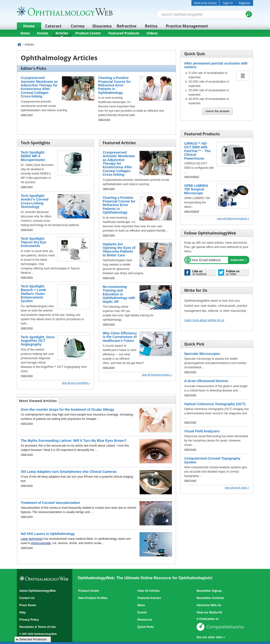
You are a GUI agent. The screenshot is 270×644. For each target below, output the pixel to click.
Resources (145, 620)
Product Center (88, 33)
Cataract (53, 26)
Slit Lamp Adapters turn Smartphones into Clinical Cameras (69, 472)
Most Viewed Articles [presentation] (38, 401)
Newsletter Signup (209, 591)
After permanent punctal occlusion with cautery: (216, 65)
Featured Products (124, 33)
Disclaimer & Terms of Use (37, 627)
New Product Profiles (93, 598)
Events (43, 33)
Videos (152, 33)
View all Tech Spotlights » (76, 383)
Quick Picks (146, 627)
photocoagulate (41, 543)
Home (29, 26)
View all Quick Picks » (237, 488)
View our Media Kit (209, 612)
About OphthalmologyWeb (37, 591)
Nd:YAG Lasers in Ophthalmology (48, 534)
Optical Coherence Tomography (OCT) (215, 404)
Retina (151, 26)
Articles (62, 33)
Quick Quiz (195, 54)
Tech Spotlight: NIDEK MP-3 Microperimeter (33, 156)
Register (245, 3)
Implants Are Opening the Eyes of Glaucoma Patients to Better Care (119, 250)
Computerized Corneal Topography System (212, 460)
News (25, 33)
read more (27, 115)
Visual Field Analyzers (202, 431)
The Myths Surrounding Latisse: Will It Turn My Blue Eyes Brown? (74, 441)
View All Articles (148, 591)
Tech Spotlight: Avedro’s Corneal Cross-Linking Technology (35, 201)
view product (192, 176)
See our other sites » (211, 637)
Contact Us (27, 598)
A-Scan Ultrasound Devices (206, 381)
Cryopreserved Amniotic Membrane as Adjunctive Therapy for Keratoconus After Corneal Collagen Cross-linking (39, 87)
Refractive (127, 26)
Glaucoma (102, 26)
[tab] (38, 401)
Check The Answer (217, 111)
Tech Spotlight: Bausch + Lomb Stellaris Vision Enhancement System (33, 294)
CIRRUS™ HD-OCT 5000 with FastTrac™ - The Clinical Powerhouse (197, 151)
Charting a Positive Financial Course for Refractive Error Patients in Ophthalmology (114, 85)
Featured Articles (119, 143)
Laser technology (32, 539)
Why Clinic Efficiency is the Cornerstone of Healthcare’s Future (120, 337)
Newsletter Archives (210, 598)
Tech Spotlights (35, 143)
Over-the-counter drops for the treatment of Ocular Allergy (67, 410)
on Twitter (233, 273)
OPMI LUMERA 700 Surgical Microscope (196, 189)
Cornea (78, 26)
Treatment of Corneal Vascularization (50, 503)
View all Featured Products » (233, 218)
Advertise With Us (209, 605)
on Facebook (199, 273)
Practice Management (187, 26)
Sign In (228, 3)
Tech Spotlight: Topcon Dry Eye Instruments (34, 242)
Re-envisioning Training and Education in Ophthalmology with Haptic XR (119, 294)
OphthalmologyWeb (19, 45)
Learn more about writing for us (204, 320)
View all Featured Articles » (157, 375)
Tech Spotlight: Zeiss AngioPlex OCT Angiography (38, 341)
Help (22, 612)
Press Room (28, 605)
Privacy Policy (29, 620)
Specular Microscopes (202, 354)
